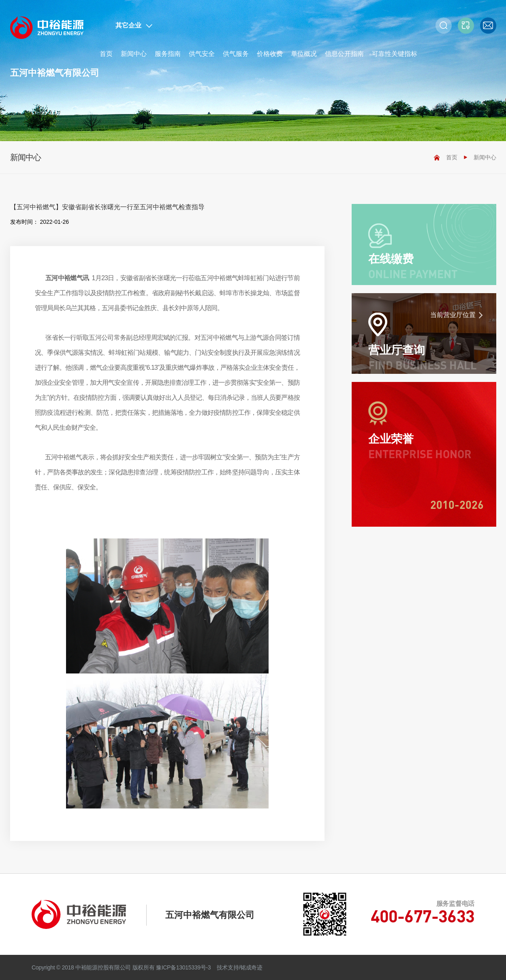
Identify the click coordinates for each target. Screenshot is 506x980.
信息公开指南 (344, 54)
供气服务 (236, 54)
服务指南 (168, 54)
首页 (106, 54)
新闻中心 (134, 54)
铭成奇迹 (251, 967)
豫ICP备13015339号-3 (183, 967)
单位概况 (304, 54)
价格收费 (270, 54)
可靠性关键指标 (395, 54)
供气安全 (202, 54)
